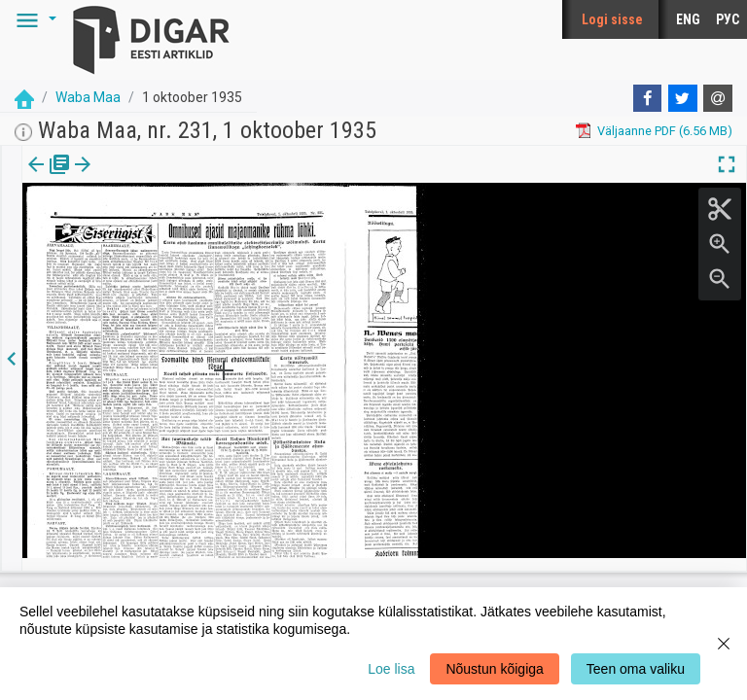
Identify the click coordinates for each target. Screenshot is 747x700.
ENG (688, 19)
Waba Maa (88, 97)
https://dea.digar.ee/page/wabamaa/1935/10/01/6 (165, 231)
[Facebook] (648, 98)
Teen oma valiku (636, 669)
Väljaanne (49, 178)
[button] (33, 19)
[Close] (724, 644)
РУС (728, 19)
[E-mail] (718, 98)
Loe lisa (391, 669)
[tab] (49, 178)
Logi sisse (612, 19)
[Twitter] (683, 98)
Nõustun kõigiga (494, 669)
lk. (119, 178)
